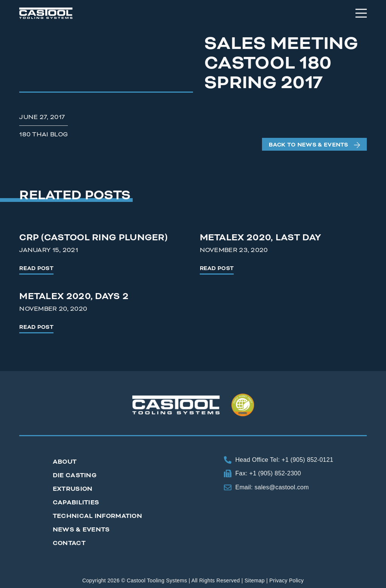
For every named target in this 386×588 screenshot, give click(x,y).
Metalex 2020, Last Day (261, 238)
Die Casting (75, 475)
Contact (69, 543)
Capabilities (76, 502)
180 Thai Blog (44, 134)
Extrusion (73, 489)
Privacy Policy (287, 580)
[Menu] (361, 13)
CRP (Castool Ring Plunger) (93, 238)
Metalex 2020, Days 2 (74, 296)
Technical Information (97, 516)
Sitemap (255, 580)
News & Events (81, 530)
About (65, 462)
